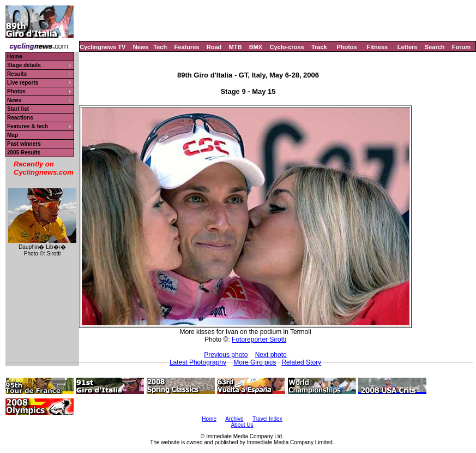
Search (435, 47)
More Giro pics (255, 362)
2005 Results (24, 153)
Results (17, 74)
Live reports (23, 83)
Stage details (24, 65)
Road (214, 47)
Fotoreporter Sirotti (259, 339)
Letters (408, 47)
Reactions (20, 118)
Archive (234, 419)
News (141, 47)
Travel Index (267, 419)
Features (187, 47)
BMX (256, 47)
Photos (347, 47)
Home (15, 56)
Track (319, 47)
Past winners (24, 144)
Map (13, 135)
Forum (461, 47)
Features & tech (28, 126)
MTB (236, 47)
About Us (242, 425)
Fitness (377, 47)
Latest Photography (198, 362)
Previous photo (226, 355)
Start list (18, 109)
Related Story (301, 362)
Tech (160, 47)
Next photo (271, 355)
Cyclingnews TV (103, 47)
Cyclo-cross (287, 47)
